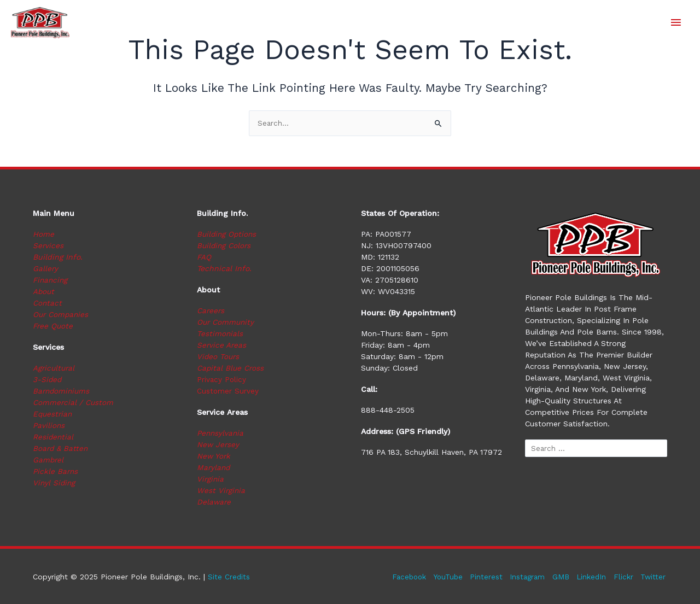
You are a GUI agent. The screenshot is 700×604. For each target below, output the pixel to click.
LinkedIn (591, 577)
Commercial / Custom (74, 403)
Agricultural (55, 368)
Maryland (214, 468)
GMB (559, 577)
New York (214, 456)
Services (48, 246)
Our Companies (62, 315)
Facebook (401, 577)
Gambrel (49, 460)
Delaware (214, 502)
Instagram (524, 577)
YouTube (442, 577)
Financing (51, 280)
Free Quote (54, 326)
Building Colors (225, 246)
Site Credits (229, 577)
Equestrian (53, 414)
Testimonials (220, 334)
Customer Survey (228, 391)
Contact (48, 303)
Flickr (623, 577)
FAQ (204, 257)
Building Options (228, 234)
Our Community (227, 322)
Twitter (654, 577)
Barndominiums (62, 391)
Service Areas (222, 345)
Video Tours (218, 357)
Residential (54, 437)
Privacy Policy (222, 380)
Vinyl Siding (55, 483)
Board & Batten (61, 449)
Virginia (211, 479)
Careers (211, 311)
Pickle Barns (56, 472)
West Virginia (221, 491)
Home (43, 234)
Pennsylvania (221, 433)
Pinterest (482, 577)
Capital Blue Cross (232, 368)
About (44, 292)
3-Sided (48, 380)
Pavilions (49, 426)
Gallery (46, 269)
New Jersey (218, 445)
